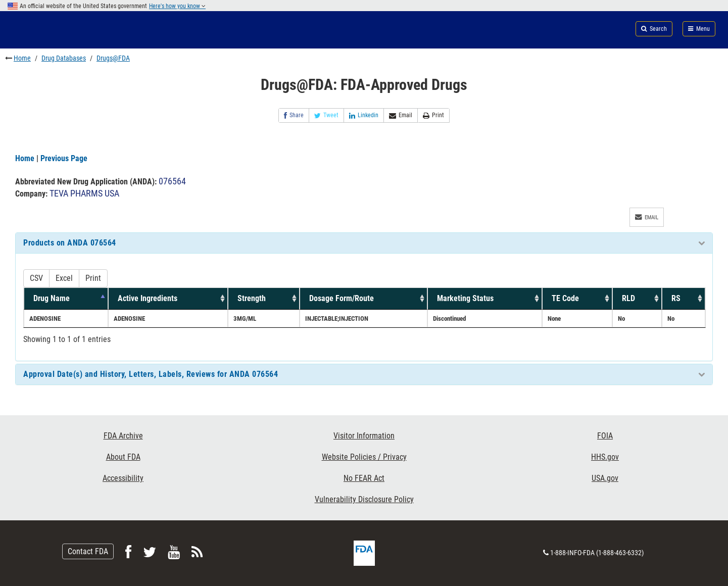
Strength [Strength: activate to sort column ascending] (252, 298)
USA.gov (605, 478)
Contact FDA (88, 551)
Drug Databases (64, 58)
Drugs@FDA (113, 58)
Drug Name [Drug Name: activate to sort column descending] (52, 298)
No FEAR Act (364, 478)
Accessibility (123, 478)
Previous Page (64, 158)
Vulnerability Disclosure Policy (364, 499)
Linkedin (364, 115)
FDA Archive (123, 436)
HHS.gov (605, 457)
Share (294, 115)
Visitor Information (364, 436)
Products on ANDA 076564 (70, 243)
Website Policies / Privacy (364, 457)
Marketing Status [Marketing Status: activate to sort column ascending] (465, 298)
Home (22, 58)
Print (433, 115)
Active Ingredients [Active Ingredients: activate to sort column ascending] (148, 298)
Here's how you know (177, 6)
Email (401, 115)
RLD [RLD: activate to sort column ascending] (628, 298)
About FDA (123, 457)
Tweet (326, 115)
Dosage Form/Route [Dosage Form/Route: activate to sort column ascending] (342, 298)
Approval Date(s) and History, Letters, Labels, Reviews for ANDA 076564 (151, 374)
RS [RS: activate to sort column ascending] (676, 298)
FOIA (605, 436)
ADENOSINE (45, 319)
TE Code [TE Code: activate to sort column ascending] (565, 298)
